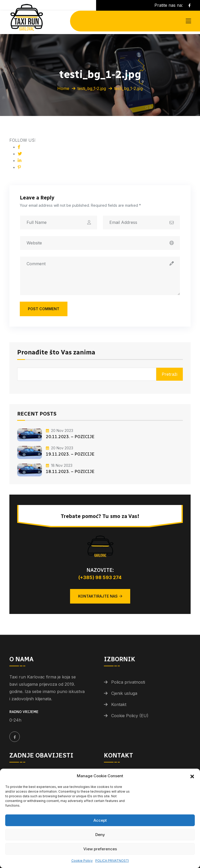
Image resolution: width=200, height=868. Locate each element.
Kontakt (119, 704)
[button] (192, 776)
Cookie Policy (82, 861)
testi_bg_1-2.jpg (92, 88)
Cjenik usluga (124, 693)
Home (63, 88)
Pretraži (170, 374)
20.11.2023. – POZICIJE (70, 437)
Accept (100, 820)
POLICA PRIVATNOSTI (112, 861)
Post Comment (44, 309)
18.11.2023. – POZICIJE (70, 472)
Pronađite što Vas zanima (56, 353)
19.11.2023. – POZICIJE (70, 454)
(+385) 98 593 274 (100, 577)
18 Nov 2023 (59, 465)
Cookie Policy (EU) (130, 716)
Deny (100, 835)
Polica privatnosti (128, 682)
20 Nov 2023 (60, 430)
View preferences (100, 849)
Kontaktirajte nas (100, 596)
